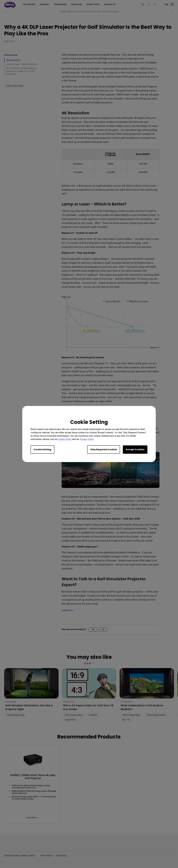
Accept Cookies (135, 449)
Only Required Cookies (104, 449)
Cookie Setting (42, 449)
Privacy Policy (87, 439)
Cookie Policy (65, 439)
